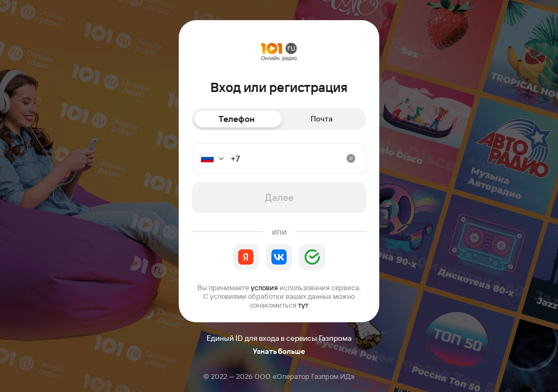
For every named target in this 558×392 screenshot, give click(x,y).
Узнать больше (279, 351)
